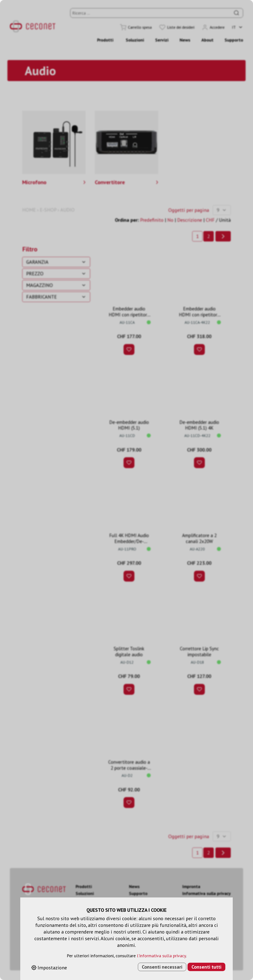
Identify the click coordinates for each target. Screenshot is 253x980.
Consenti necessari (162, 967)
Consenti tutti (206, 967)
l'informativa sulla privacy (161, 956)
